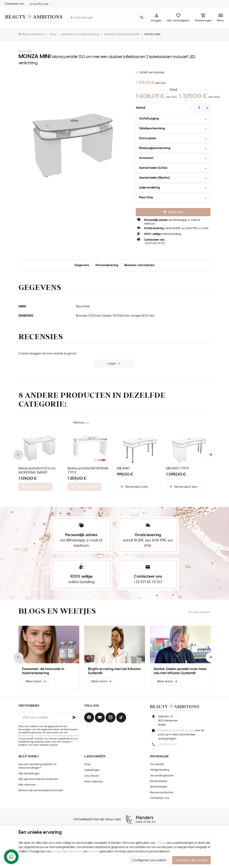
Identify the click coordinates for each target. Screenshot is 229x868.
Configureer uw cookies (149, 860)
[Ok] (74, 717)
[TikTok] (121, 717)
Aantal (141, 108)
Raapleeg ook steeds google (176, 731)
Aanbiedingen (159, 787)
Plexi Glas (172, 198)
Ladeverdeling (172, 188)
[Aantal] (199, 108)
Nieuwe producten (162, 793)
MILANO (123, 468)
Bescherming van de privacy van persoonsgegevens (49, 736)
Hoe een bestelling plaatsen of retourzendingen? (37, 766)
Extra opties (172, 139)
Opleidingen (92, 770)
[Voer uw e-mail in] (49, 717)
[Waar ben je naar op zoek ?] (107, 18)
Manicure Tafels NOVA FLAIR (122, 34)
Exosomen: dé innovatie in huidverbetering (43, 671)
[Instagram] (110, 717)
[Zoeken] (142, 18)
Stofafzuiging (172, 119)
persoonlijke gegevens (67, 851)
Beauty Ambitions (31, 34)
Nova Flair (25, 51)
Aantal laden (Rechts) (172, 178)
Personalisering (107, 265)
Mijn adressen (27, 785)
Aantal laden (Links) (172, 169)
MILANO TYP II (177, 468)
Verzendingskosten (162, 776)
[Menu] (220, 18)
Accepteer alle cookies (191, 860)
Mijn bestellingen (29, 774)
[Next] (211, 455)
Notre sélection (94, 782)
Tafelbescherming (172, 129)
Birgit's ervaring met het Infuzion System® (114, 671)
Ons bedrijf (157, 764)
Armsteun (172, 159)
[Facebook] (89, 717)
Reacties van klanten (139, 265)
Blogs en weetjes (57, 611)
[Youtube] (100, 717)
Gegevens (82, 265)
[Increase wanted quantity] (207, 108)
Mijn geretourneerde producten (38, 779)
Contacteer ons (160, 798)
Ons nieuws (92, 776)
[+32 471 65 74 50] (39, 4)
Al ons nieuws (200, 612)
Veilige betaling (160, 770)
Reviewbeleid (159, 781)
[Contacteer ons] (15, 4)
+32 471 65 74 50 (154, 243)
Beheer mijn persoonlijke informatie (41, 790)
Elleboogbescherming (172, 149)
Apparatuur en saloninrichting (80, 34)
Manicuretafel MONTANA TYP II (88, 470)
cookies (161, 843)
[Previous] (18, 455)
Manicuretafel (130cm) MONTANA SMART (37, 470)
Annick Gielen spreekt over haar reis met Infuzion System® (180, 671)
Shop (53, 34)
